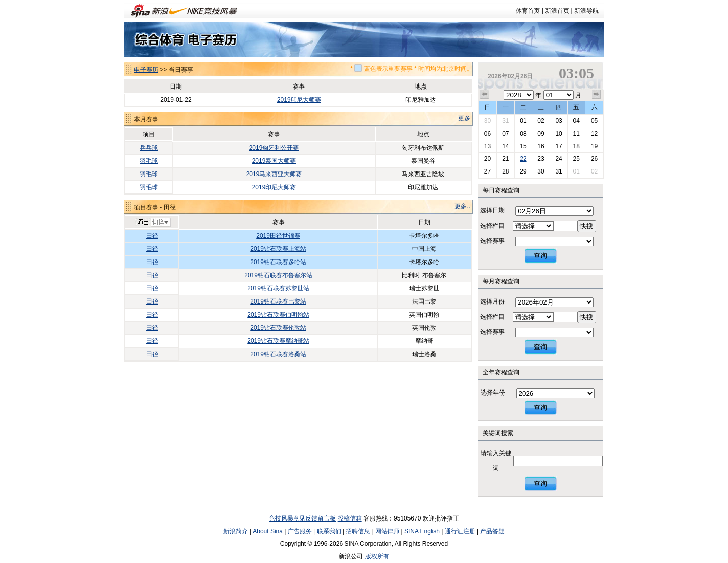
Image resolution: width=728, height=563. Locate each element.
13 (488, 146)
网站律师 (387, 531)
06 (488, 134)
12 (594, 134)
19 (594, 146)
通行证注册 (460, 531)
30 (488, 121)
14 (505, 146)
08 (523, 134)
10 (558, 134)
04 (576, 121)
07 (505, 134)
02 (541, 121)
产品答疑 (492, 531)
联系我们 (329, 531)
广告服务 (300, 531)
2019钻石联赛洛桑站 (278, 354)
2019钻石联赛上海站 (278, 249)
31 (505, 121)
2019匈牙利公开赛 (274, 148)
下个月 (597, 95)
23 (541, 159)
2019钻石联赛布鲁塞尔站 (278, 275)
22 (523, 159)
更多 (464, 118)
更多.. (462, 206)
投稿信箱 (350, 518)
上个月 (485, 95)
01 (523, 121)
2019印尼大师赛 (299, 100)
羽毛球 (149, 161)
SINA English (422, 531)
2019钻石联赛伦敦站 (278, 328)
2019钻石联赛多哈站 (278, 262)
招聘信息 (358, 531)
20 (488, 159)
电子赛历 (146, 70)
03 (558, 121)
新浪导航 (586, 11)
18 (576, 146)
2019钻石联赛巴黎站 (278, 301)
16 (541, 146)
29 (523, 171)
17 (558, 146)
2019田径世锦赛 (278, 236)
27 (488, 171)
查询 (540, 256)
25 (576, 159)
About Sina (268, 531)
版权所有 (377, 556)
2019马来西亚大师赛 (274, 174)
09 (541, 134)
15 (523, 146)
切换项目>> (153, 223)
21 (505, 159)
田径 (152, 236)
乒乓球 (149, 148)
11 (576, 134)
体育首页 (528, 11)
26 (594, 159)
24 (558, 159)
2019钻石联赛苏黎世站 (278, 288)
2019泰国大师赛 (274, 161)
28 (505, 171)
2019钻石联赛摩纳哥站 (278, 341)
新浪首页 (557, 11)
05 (594, 121)
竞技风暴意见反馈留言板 (302, 518)
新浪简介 (236, 531)
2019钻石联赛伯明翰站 (278, 315)
